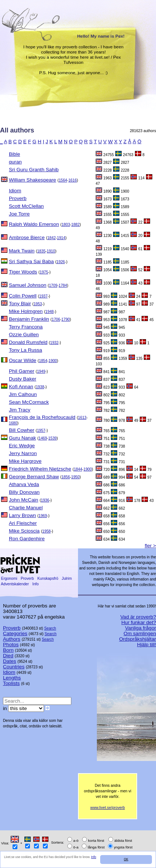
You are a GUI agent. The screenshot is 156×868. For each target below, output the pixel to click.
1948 (50, 312)
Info (94, 857)
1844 (78, 469)
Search (50, 628)
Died (8, 656)
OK (126, 859)
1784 (63, 285)
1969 (43, 516)
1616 (73, 180)
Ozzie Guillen (24, 335)
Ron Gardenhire (27, 539)
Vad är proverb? (138, 617)
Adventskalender (15, 584)
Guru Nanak (22, 438)
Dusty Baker (23, 379)
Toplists (11, 683)
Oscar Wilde (23, 360)
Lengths (12, 678)
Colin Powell (23, 296)
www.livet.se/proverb (107, 808)
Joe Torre (19, 214)
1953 (38, 304)
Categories (15, 633)
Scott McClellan (26, 206)
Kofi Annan (21, 387)
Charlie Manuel (26, 508)
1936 (45, 500)
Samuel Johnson (28, 285)
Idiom (15, 191)
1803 (66, 225)
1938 (40, 387)
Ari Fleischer (23, 523)
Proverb (18, 198)
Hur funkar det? (139, 622)
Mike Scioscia (24, 531)
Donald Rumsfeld (28, 342)
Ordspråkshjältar (138, 639)
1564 (63, 180)
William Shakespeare (33, 180)
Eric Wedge (22, 446)
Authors (12, 639)
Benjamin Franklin (29, 319)
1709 (53, 285)
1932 (54, 343)
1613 (82, 418)
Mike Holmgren (26, 311)
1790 (66, 319)
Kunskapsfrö (48, 578)
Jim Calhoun (23, 394)
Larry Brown (22, 515)
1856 (66, 477)
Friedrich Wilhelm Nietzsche (40, 469)
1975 (44, 272)
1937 (43, 296)
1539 (53, 438)
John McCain (23, 500)
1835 (41, 251)
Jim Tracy (20, 410)
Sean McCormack (29, 402)
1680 (13, 423)
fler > (150, 546)
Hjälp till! (147, 645)
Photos (11, 645)
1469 (43, 438)
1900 (53, 361)
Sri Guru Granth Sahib (34, 170)
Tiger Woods (23, 272)
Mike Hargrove (25, 461)
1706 (56, 319)
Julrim (67, 578)
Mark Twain (22, 251)
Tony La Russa (26, 350)
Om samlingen (140, 633)
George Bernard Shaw (34, 477)
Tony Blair (20, 304)
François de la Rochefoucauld (42, 417)
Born (8, 650)
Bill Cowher (22, 430)
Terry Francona (26, 327)
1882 (76, 225)
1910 (51, 251)
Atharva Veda (24, 484)
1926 (61, 262)
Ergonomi (9, 578)
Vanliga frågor (140, 628)
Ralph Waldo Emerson (34, 224)
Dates (10, 661)
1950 (76, 477)
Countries (14, 667)
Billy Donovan (24, 492)
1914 (61, 238)
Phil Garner (22, 371)
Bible (14, 154)
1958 (46, 531)
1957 (41, 430)
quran (15, 162)
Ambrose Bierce (27, 237)
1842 (52, 238)
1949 (41, 371)
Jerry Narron (23, 453)
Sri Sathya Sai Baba (31, 261)
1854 (43, 361)
